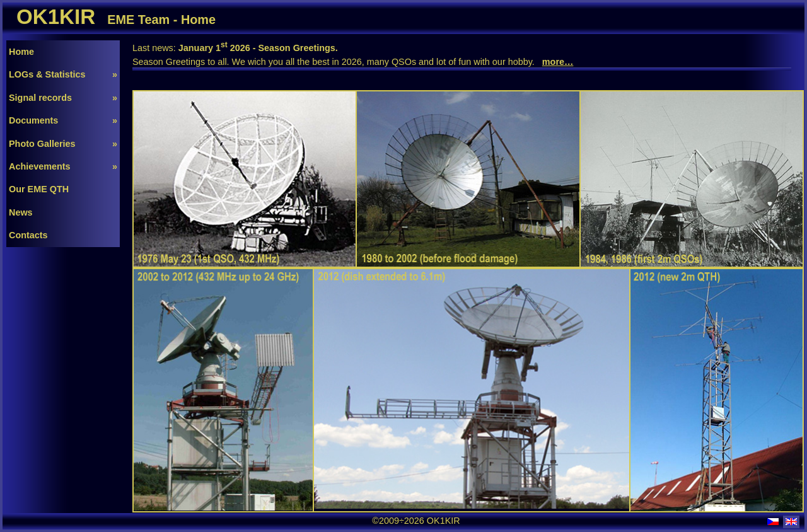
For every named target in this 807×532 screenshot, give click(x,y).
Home (21, 52)
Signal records (63, 98)
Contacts (28, 235)
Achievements (63, 166)
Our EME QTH (39, 189)
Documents (63, 120)
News (21, 212)
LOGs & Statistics (63, 74)
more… (558, 62)
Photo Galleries (63, 144)
